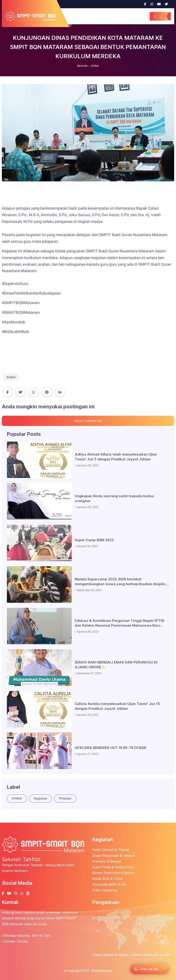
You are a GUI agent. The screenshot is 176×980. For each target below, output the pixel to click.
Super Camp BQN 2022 (94, 540)
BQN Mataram (102, 971)
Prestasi (65, 798)
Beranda (82, 66)
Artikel (95, 66)
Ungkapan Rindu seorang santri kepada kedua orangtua (114, 498)
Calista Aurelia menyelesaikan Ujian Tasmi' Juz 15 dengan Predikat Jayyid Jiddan (117, 706)
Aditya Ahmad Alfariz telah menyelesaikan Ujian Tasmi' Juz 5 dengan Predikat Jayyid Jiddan (116, 457)
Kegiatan (40, 798)
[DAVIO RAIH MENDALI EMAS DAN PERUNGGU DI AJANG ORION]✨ (116, 665)
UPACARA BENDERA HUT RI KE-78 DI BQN (110, 748)
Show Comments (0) (88, 421)
